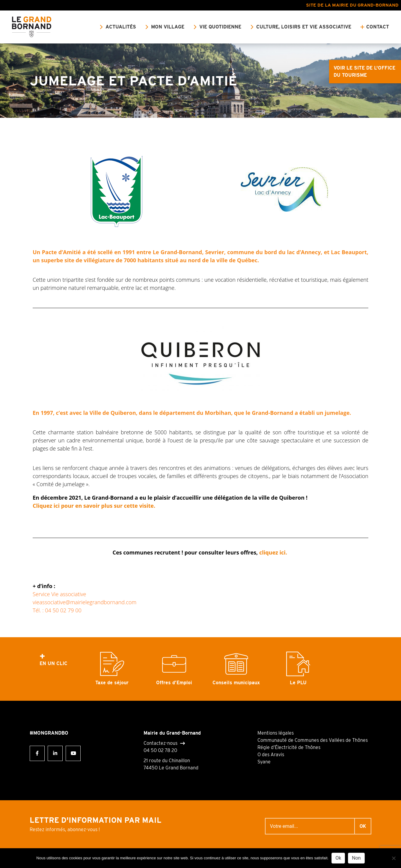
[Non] (394, 858)
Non (356, 858)
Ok (338, 858)
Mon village (168, 27)
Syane (264, 762)
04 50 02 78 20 (160, 750)
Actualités (121, 27)
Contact (378, 27)
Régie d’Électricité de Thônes (289, 747)
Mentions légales (276, 733)
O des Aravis (271, 755)
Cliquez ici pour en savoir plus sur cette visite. (95, 506)
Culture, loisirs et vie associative (304, 27)
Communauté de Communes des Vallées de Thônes (313, 740)
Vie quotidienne (220, 27)
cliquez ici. (274, 552)
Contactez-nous (160, 743)
